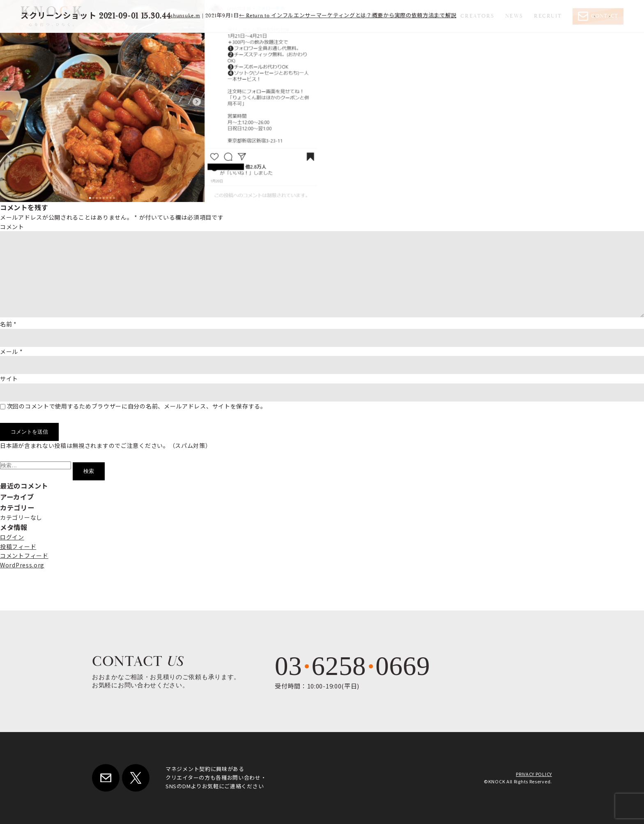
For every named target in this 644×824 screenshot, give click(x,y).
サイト (9, 379)
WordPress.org (22, 565)
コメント (12, 227)
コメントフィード (24, 555)
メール (11, 351)
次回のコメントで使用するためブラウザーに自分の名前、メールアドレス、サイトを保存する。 (137, 406)
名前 (8, 324)
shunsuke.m (185, 16)
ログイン (12, 537)
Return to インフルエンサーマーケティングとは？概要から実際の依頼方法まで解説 (348, 16)
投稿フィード (18, 546)
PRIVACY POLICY (534, 774)
